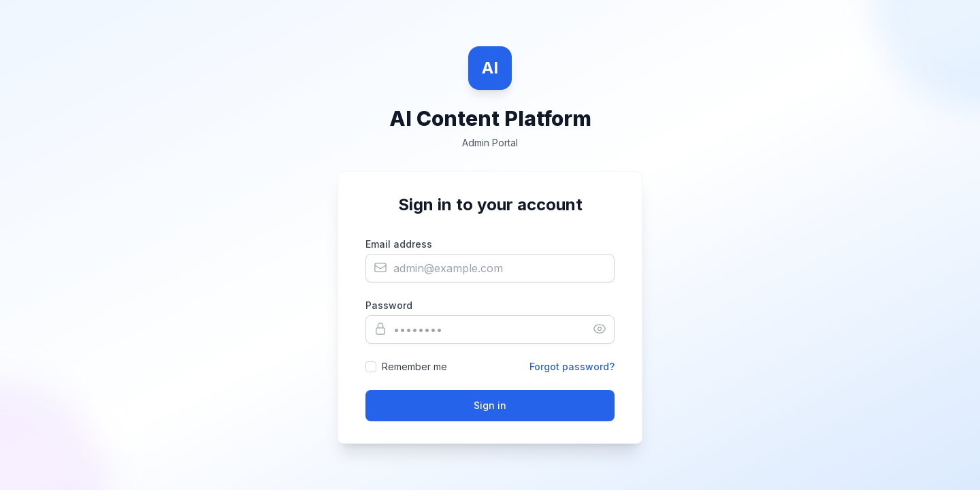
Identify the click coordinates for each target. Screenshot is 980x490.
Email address (399, 244)
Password (389, 305)
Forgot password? (572, 366)
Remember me (414, 366)
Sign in (490, 405)
